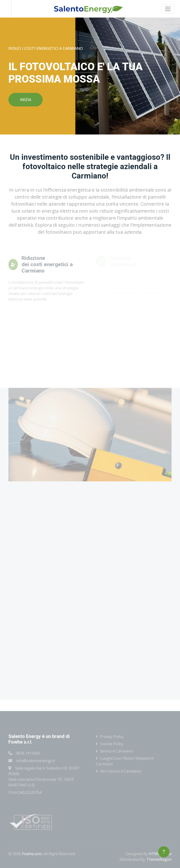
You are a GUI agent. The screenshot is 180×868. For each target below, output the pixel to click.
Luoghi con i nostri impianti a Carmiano (125, 761)
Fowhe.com (32, 854)
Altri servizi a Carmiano (121, 771)
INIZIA (26, 100)
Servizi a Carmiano (116, 751)
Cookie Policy (112, 744)
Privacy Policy (112, 737)
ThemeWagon (159, 859)
